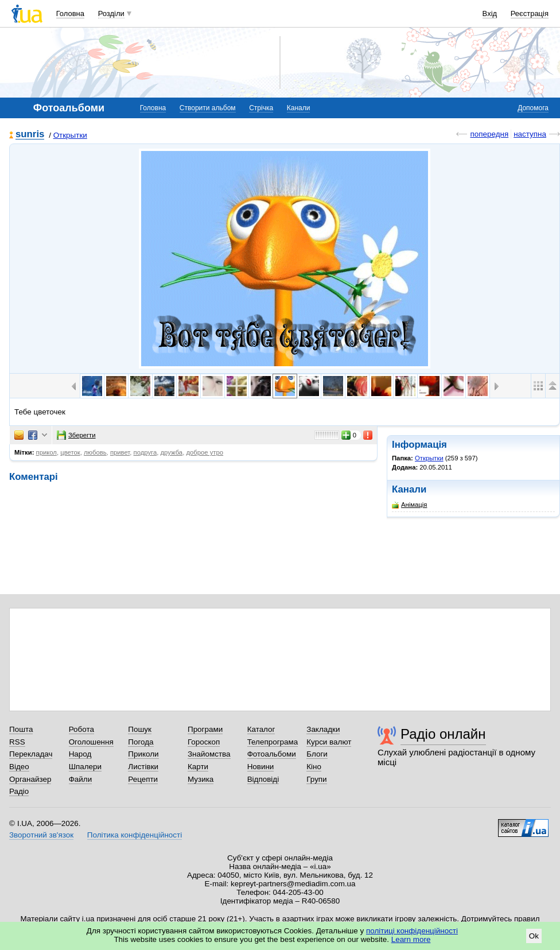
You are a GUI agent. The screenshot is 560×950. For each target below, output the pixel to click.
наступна (530, 134)
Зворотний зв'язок (41, 835)
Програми (205, 729)
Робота (81, 729)
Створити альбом (208, 108)
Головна (70, 13)
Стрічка (261, 108)
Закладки (323, 729)
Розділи (111, 13)
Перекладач (31, 754)
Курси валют (329, 742)
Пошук (140, 729)
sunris (30, 135)
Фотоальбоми (272, 754)
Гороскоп (204, 742)
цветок (70, 452)
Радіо (19, 791)
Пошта (21, 729)
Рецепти (143, 779)
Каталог (261, 729)
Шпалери (85, 767)
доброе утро (205, 452)
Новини (261, 767)
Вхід (490, 13)
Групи (316, 779)
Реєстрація (530, 13)
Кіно (314, 767)
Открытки (70, 135)
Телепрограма (273, 742)
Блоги (317, 754)
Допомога (533, 108)
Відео (19, 767)
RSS (17, 742)
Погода (141, 742)
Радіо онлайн (443, 734)
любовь (95, 452)
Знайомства (209, 754)
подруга (145, 452)
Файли (81, 779)
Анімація (409, 505)
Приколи (143, 754)
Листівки (143, 767)
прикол (46, 452)
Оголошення (91, 742)
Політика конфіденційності (135, 835)
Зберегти (76, 435)
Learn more (411, 939)
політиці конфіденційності (412, 931)
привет (120, 452)
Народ (80, 754)
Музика (201, 779)
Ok (534, 936)
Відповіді (263, 779)
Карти (198, 767)
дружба (171, 452)
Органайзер (30, 779)
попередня (489, 134)
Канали (299, 108)
